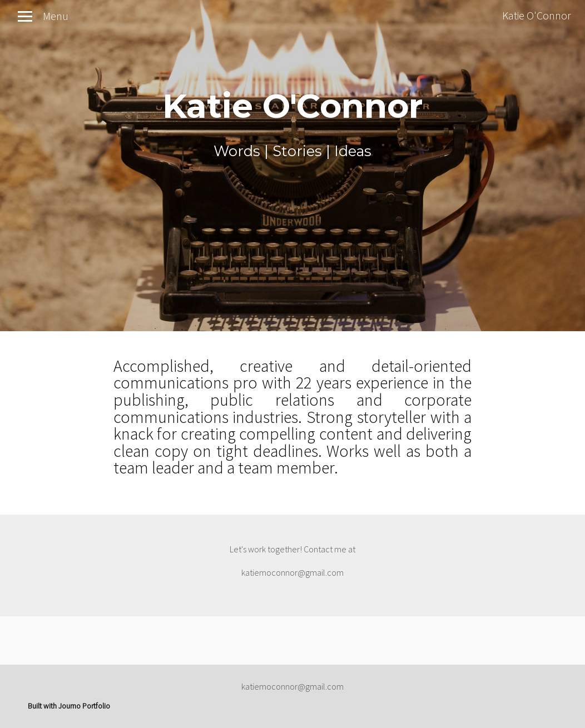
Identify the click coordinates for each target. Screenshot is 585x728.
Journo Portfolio (84, 706)
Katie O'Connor (537, 15)
